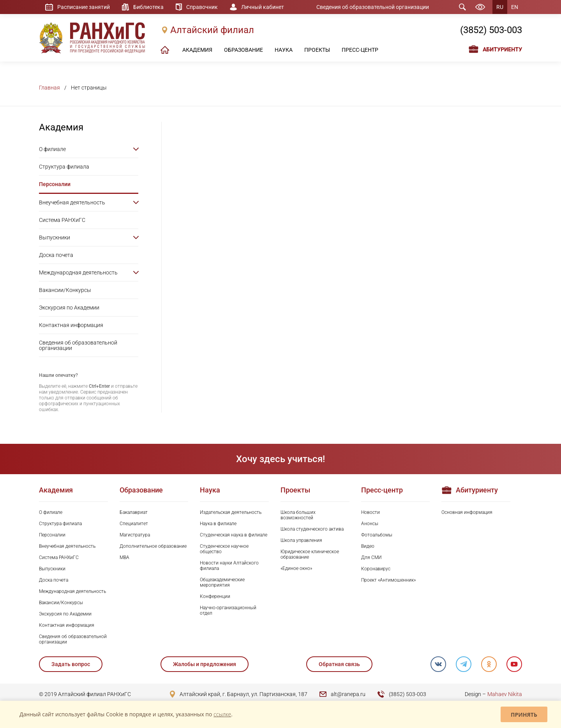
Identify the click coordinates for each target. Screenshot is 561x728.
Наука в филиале (218, 524)
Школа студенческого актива (312, 529)
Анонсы (370, 524)
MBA (124, 557)
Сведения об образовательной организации (373, 7)
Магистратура (135, 535)
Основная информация (467, 512)
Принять (524, 715)
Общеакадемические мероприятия (222, 582)
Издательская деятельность (231, 512)
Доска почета (56, 255)
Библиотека (148, 7)
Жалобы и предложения (205, 664)
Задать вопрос (71, 664)
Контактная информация (71, 325)
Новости (370, 512)
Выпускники (55, 237)
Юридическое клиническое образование (310, 554)
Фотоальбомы (377, 535)
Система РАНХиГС (62, 220)
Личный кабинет (263, 7)
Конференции (215, 596)
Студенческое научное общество (224, 549)
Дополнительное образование (153, 546)
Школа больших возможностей (298, 515)
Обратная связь (339, 664)
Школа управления (301, 540)
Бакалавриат (134, 512)
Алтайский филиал (212, 30)
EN (515, 7)
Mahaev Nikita (505, 694)
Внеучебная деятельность (72, 202)
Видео (368, 546)
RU (500, 7)
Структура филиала (64, 167)
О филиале (52, 149)
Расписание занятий (84, 7)
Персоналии (55, 184)
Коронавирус (376, 569)
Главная (49, 88)
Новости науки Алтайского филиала (229, 566)
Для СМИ (371, 557)
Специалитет (134, 524)
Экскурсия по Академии (69, 308)
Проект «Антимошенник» (388, 580)
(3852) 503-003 (491, 30)
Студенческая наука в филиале (234, 535)
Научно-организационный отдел (228, 610)
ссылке (222, 714)
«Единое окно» (296, 568)
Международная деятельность (78, 273)
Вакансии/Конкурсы (65, 290)
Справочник (202, 7)
